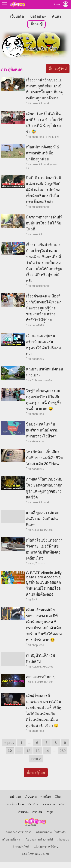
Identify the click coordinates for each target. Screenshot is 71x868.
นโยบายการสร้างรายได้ (39, 840)
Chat (58, 797)
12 (28, 751)
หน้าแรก (15, 797)
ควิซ (62, 804)
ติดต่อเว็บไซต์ (21, 847)
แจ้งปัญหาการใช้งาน (46, 847)
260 (63, 751)
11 (19, 751)
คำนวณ (23, 812)
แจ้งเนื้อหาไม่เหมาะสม (35, 854)
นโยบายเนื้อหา (11, 840)
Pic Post (33, 804)
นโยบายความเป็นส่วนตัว (51, 832)
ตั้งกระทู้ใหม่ (58, 69)
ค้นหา (56, 17)
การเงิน (37, 812)
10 (10, 751)
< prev (9, 743)
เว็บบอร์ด (17, 17)
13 (38, 751)
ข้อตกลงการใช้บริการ (18, 832)
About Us (63, 840)
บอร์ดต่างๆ (38, 17)
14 (47, 751)
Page (49, 812)
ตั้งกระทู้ (36, 24)
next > (36, 759)
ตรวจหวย (49, 804)
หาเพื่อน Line (15, 804)
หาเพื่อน (46, 797)
